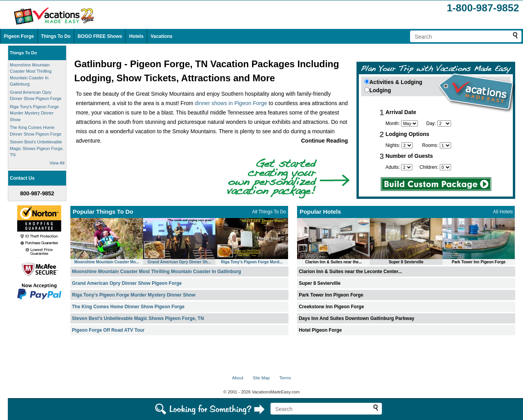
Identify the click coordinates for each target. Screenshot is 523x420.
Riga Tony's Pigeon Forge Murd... (252, 262)
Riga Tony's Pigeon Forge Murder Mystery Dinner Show (34, 113)
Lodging (380, 90)
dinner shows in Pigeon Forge (231, 103)
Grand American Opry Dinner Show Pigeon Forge (127, 283)
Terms (285, 378)
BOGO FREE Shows (100, 36)
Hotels (136, 36)
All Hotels (503, 212)
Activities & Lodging (396, 82)
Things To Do (56, 36)
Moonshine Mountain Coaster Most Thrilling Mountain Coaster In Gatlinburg (157, 272)
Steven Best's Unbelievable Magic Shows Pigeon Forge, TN (37, 148)
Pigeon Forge (19, 36)
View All (57, 163)
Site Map (261, 378)
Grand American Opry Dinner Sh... (179, 262)
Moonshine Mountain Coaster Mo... (107, 262)
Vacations (161, 36)
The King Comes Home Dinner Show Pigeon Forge (128, 307)
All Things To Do (269, 212)
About (238, 378)
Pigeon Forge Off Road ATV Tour (108, 330)
